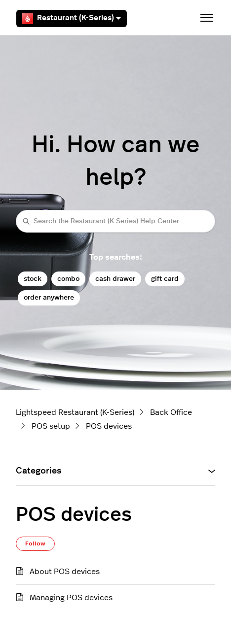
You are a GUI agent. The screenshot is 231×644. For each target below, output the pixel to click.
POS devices (109, 426)
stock (33, 279)
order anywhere (49, 297)
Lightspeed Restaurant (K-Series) (75, 412)
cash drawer (115, 279)
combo (68, 279)
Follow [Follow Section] (35, 543)
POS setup (51, 426)
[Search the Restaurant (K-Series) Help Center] (115, 221)
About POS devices (65, 572)
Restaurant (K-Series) (72, 19)
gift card (165, 279)
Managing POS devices (71, 598)
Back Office (171, 412)
